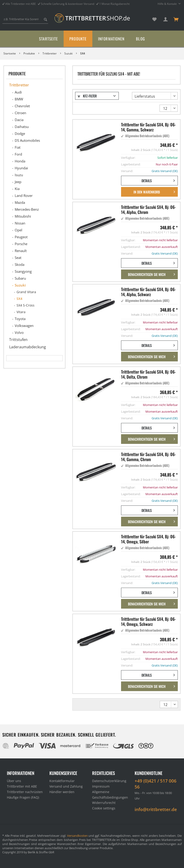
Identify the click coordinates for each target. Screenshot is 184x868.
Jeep (18, 182)
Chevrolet (22, 106)
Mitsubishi (23, 216)
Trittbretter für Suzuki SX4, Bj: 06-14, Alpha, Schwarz (149, 292)
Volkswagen (24, 326)
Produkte (17, 74)
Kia (17, 189)
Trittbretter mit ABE (22, 786)
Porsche (21, 244)
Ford (18, 154)
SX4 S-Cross (25, 305)
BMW (19, 99)
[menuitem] (25, 21)
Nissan (20, 223)
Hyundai (21, 168)
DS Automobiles (27, 140)
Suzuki (20, 285)
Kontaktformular (62, 781)
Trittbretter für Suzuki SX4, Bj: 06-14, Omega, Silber (149, 539)
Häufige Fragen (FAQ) (23, 797)
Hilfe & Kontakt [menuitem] (167, 4)
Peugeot (21, 237)
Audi (18, 92)
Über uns (14, 781)
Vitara (21, 312)
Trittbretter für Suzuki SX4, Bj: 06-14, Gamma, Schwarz (149, 127)
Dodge (20, 133)
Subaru (20, 278)
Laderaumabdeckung (28, 347)
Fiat (18, 147)
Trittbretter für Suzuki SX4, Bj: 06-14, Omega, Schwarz (149, 621)
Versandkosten (77, 836)
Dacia (19, 120)
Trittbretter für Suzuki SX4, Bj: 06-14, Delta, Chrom (149, 374)
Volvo (19, 332)
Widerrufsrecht (104, 803)
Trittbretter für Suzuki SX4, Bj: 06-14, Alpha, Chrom (149, 210)
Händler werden (62, 792)
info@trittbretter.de (156, 809)
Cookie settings (104, 808)
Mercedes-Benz (27, 209)
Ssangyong (23, 271)
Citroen (20, 113)
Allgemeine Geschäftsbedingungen (110, 795)
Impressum (101, 786)
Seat (18, 258)
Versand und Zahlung (66, 786)
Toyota (20, 319)
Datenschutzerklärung (109, 781)
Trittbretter (19, 85)
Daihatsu (22, 127)
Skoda (20, 264)
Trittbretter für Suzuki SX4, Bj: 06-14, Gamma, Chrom (149, 457)
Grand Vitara (26, 292)
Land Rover (24, 196)
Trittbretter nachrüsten (25, 792)
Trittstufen (18, 340)
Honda (20, 161)
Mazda (20, 202)
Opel (18, 230)
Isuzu (19, 175)
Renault (21, 251)
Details (158, 180)
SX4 (19, 299)
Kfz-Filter (87, 96)
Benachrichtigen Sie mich (151, 274)
